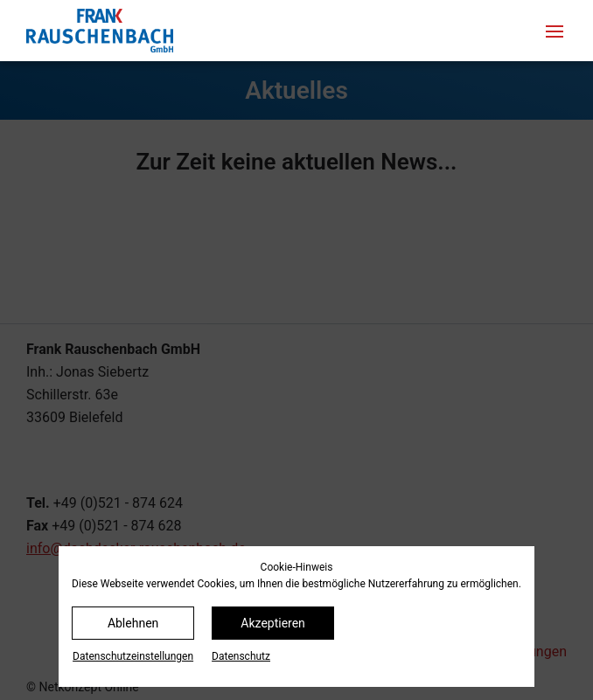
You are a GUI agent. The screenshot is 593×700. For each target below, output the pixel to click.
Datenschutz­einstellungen (133, 656)
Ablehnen (133, 623)
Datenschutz (241, 656)
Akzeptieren (273, 623)
